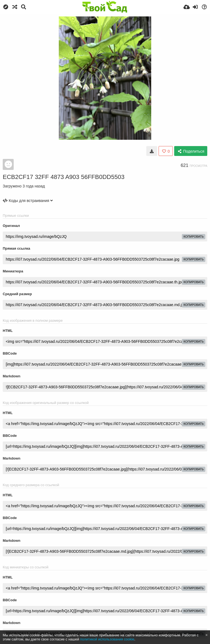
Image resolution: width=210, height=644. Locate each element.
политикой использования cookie (107, 639)
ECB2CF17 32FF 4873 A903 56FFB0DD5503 (64, 177)
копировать (194, 236)
